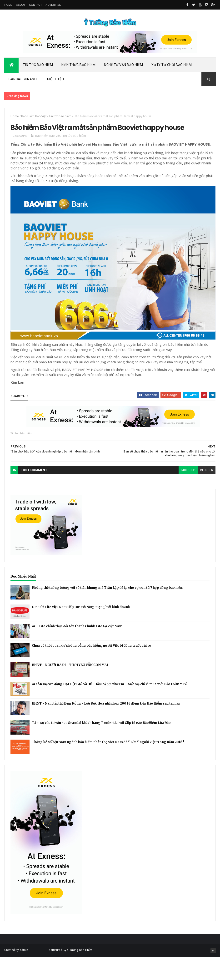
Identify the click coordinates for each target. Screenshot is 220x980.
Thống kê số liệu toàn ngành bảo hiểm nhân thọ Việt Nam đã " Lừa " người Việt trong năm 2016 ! (108, 765)
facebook (180, 493)
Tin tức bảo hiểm (60, 119)
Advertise (53, 5)
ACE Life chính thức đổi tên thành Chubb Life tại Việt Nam (77, 649)
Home (8, 5)
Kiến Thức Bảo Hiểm (78, 67)
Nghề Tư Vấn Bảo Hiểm (123, 67)
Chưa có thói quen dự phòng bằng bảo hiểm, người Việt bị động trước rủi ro (92, 669)
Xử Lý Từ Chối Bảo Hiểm (172, 67)
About (21, 5)
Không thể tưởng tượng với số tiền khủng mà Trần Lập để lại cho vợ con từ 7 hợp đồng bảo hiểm (108, 611)
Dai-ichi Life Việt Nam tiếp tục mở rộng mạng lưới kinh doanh (81, 630)
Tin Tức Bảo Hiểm (38, 67)
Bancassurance (24, 82)
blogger (198, 493)
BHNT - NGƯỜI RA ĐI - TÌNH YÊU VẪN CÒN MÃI (70, 688)
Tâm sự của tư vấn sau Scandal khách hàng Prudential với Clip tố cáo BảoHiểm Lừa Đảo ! (102, 746)
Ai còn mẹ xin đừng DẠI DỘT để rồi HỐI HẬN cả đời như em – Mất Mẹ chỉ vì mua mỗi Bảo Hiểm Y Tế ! (110, 707)
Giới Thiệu (56, 82)
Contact (35, 5)
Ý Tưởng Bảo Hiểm (80, 973)
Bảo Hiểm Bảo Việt (34, 119)
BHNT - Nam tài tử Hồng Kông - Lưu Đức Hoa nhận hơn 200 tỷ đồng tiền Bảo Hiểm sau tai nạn (106, 727)
